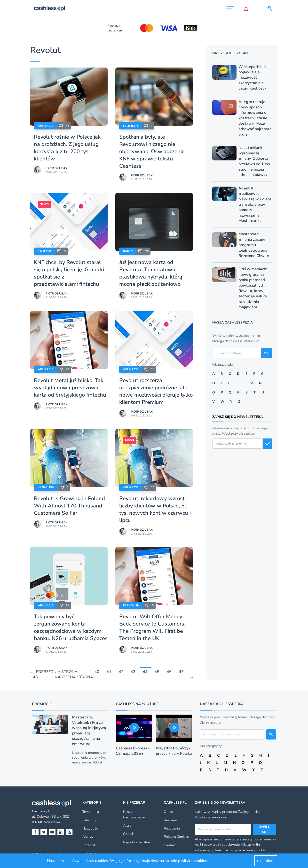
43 (133, 672)
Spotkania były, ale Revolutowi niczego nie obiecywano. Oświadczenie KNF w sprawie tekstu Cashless (152, 151)
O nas (168, 812)
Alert (127, 826)
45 (157, 672)
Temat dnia (91, 812)
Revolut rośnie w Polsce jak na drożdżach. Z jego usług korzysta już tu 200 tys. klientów (67, 148)
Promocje (42, 704)
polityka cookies (193, 861)
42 (121, 672)
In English (46, 487)
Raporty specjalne (136, 842)
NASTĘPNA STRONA (74, 677)
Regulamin (172, 828)
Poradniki (89, 845)
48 (35, 677)
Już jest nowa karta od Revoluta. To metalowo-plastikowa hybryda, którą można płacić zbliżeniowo (151, 273)
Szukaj (128, 834)
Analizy (88, 837)
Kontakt (170, 845)
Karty (128, 251)
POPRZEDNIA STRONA (57, 672)
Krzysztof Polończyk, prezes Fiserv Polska (174, 751)
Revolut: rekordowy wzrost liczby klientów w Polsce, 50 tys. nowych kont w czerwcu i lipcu (155, 509)
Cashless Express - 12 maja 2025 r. (133, 751)
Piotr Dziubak (56, 168)
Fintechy (45, 251)
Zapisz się (264, 829)
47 (181, 672)
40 (97, 672)
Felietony (131, 126)
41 (109, 672)
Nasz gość (90, 828)
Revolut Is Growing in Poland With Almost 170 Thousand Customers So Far (69, 506)
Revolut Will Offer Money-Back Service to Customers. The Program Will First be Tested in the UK (152, 627)
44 (145, 672)
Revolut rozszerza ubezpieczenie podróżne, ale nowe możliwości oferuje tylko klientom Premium (156, 391)
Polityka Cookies (176, 837)
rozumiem (266, 861)
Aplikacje (45, 126)
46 (169, 672)
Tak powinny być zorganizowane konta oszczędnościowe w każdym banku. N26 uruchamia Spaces (71, 627)
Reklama (170, 820)
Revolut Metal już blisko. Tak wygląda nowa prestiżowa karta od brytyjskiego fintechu (70, 388)
